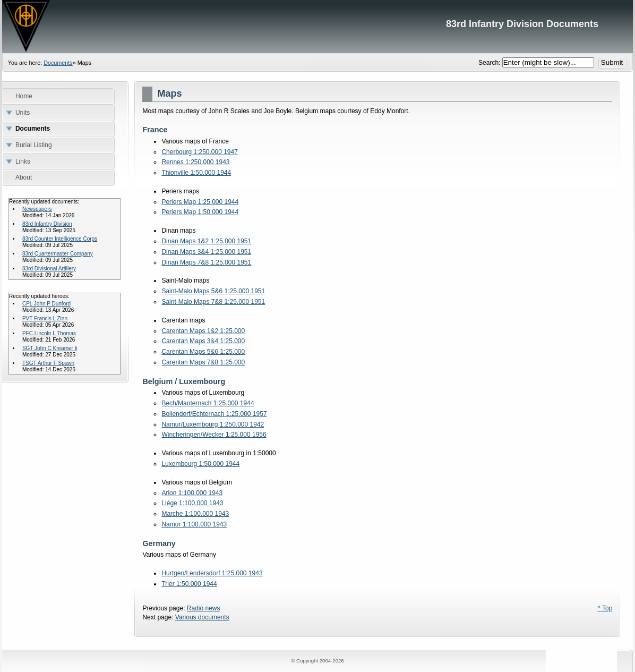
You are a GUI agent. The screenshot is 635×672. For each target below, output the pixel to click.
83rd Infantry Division (47, 224)
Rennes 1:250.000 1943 (195, 162)
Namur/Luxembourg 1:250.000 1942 (213, 424)
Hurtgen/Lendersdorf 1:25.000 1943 (212, 573)
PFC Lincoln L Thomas (49, 333)
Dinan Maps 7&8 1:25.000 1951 (206, 262)
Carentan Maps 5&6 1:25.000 (203, 352)
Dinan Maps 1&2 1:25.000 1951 (206, 241)
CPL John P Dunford (46, 304)
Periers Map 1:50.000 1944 (200, 212)
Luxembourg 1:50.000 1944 (200, 464)
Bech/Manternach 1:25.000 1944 (208, 403)
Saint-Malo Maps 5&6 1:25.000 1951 (213, 291)
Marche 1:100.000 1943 (195, 514)
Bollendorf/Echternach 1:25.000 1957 (214, 414)
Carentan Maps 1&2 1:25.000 (203, 331)
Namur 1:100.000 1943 (194, 524)
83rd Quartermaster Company (58, 254)
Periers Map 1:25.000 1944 (200, 202)
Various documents (202, 617)
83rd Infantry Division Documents (317, 27)
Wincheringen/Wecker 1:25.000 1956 (214, 435)
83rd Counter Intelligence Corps (60, 239)
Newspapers (37, 209)
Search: (490, 63)
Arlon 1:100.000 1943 (192, 493)
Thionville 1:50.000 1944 (196, 173)
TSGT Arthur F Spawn (48, 363)
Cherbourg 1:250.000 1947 (199, 152)
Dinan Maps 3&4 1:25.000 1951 (206, 252)
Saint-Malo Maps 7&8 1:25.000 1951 (213, 302)
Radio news (204, 608)
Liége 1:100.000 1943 (192, 503)
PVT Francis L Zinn (45, 318)
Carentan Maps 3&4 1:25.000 (203, 341)
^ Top (605, 608)
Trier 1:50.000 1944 (189, 584)
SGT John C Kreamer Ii (50, 348)
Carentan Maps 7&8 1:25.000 (203, 362)
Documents (58, 63)
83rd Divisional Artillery (49, 269)
